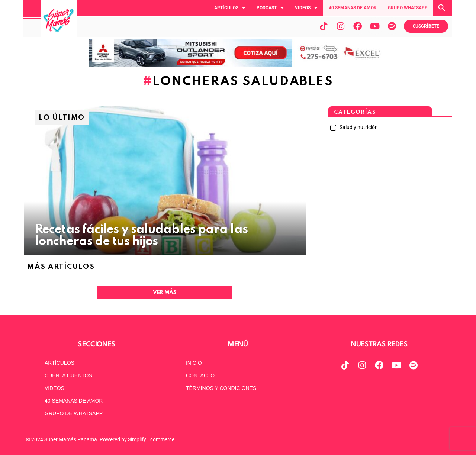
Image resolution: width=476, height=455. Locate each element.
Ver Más (165, 293)
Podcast (270, 8)
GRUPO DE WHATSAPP (74, 413)
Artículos (230, 8)
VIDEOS (54, 388)
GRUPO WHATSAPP (408, 8)
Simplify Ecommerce (151, 439)
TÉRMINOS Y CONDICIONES (221, 388)
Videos (306, 8)
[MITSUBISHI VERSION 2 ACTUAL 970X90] (238, 65)
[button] (230, 8)
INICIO (194, 363)
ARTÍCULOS (59, 363)
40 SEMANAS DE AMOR (353, 8)
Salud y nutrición (358, 127)
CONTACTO (200, 375)
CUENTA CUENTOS (68, 375)
